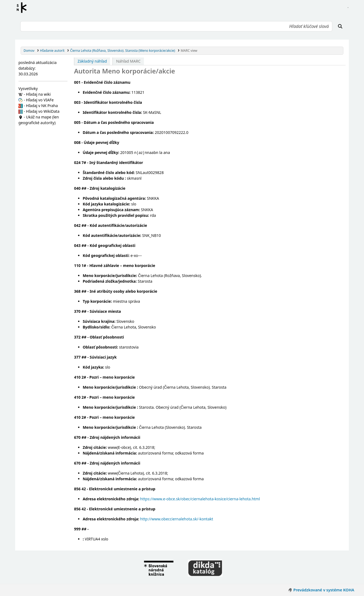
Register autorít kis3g (23, 8)
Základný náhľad (92, 61)
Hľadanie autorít (52, 50)
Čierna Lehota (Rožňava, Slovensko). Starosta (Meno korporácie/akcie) (123, 50)
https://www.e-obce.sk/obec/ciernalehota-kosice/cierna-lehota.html (200, 499)
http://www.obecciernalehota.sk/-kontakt (177, 519)
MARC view (189, 50)
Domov (29, 50)
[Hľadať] (340, 26)
